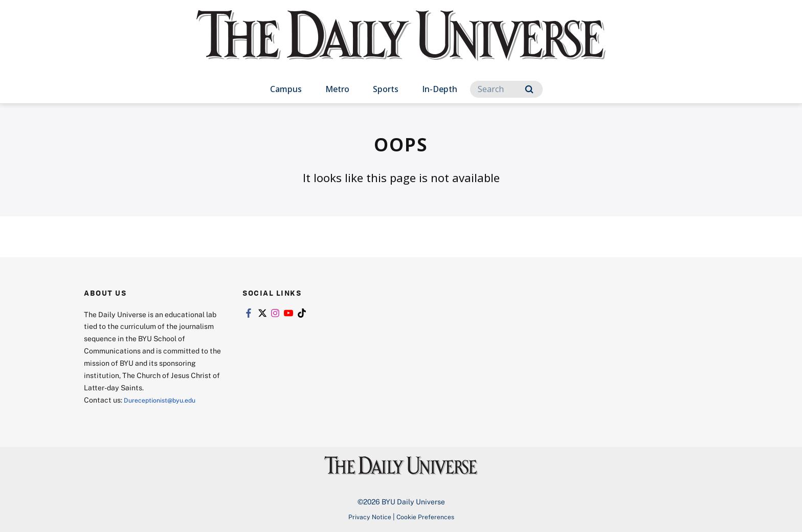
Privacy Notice (366, 516)
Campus (286, 89)
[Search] (506, 89)
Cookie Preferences (428, 516)
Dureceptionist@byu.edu (165, 400)
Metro (337, 89)
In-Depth (440, 89)
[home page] (401, 46)
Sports (386, 89)
